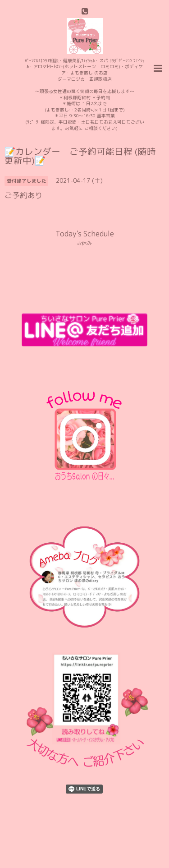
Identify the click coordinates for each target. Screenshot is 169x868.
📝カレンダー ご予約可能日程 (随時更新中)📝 (80, 156)
